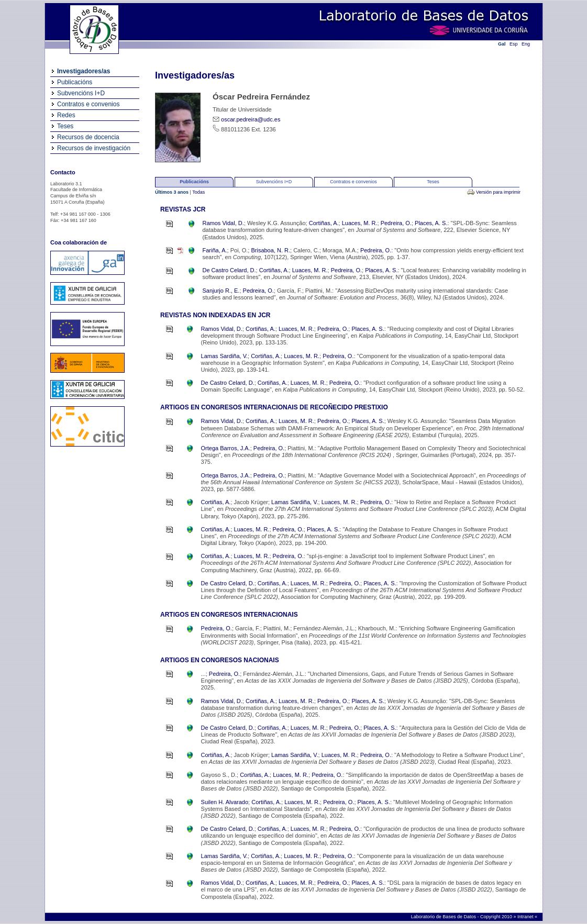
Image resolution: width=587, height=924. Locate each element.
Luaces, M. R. (360, 223)
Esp (514, 44)
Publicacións (75, 82)
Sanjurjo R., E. (221, 291)
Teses (65, 126)
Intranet (526, 917)
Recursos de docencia (88, 137)
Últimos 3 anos (173, 192)
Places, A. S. (431, 223)
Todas (198, 192)
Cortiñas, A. (324, 223)
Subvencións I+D (81, 93)
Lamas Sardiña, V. (224, 356)
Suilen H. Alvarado (225, 802)
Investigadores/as (84, 71)
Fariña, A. (215, 250)
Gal (502, 44)
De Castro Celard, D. (229, 270)
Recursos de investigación (94, 148)
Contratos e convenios (88, 104)
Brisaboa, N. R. (270, 250)
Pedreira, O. (396, 223)
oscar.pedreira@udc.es (251, 119)
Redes (66, 115)
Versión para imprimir (498, 192)
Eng (526, 44)
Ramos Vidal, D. (223, 223)
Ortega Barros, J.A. (226, 448)
